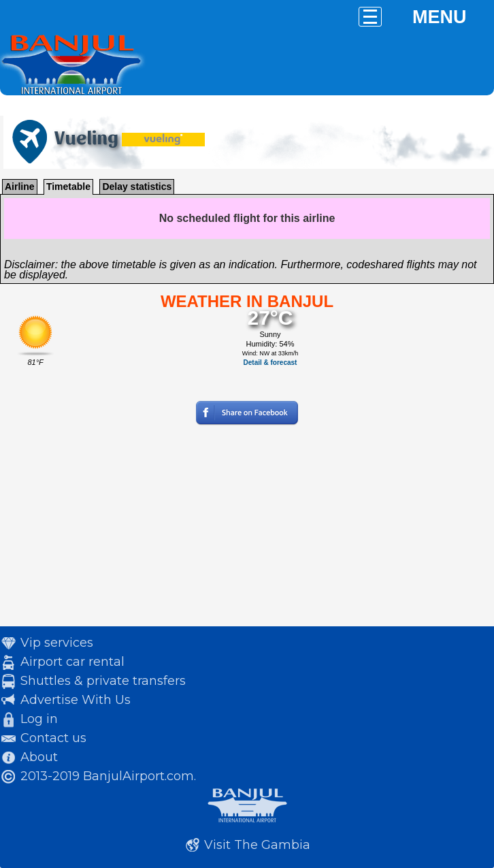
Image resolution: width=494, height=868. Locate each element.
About (39, 757)
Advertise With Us (76, 700)
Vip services (57, 643)
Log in (39, 719)
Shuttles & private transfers (103, 681)
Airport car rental (72, 662)
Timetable (68, 187)
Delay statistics (137, 187)
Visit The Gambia (257, 845)
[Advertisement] (247, 531)
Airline (20, 187)
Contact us (53, 738)
